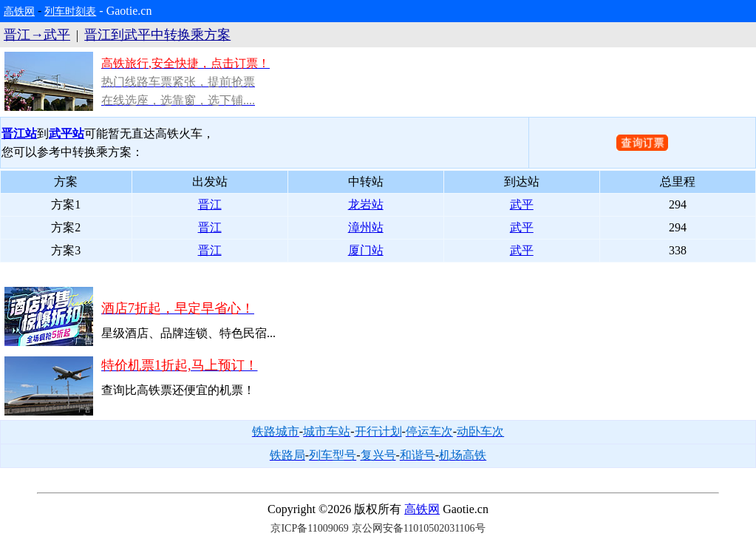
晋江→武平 (37, 35)
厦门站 (366, 250)
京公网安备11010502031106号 (419, 528)
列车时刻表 (70, 11)
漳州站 (366, 227)
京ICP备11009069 (309, 528)
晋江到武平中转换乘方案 (157, 35)
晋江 (210, 204)
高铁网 (19, 11)
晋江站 (19, 133)
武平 (522, 204)
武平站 (67, 133)
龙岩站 (366, 204)
